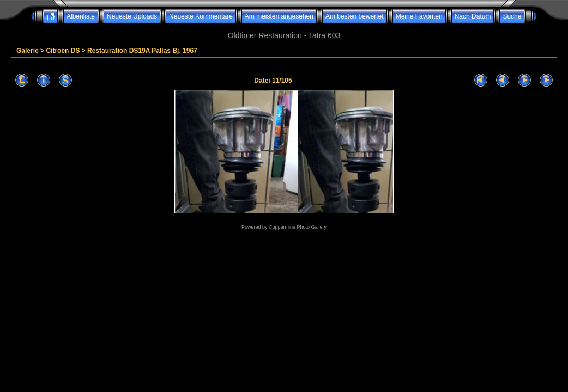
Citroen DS (63, 51)
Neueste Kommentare (201, 16)
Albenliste (81, 16)
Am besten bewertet (355, 16)
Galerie (28, 51)
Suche (512, 16)
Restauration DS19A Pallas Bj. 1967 (142, 51)
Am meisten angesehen (279, 16)
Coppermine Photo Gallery (298, 227)
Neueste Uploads (132, 16)
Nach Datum (473, 16)
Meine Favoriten (419, 16)
